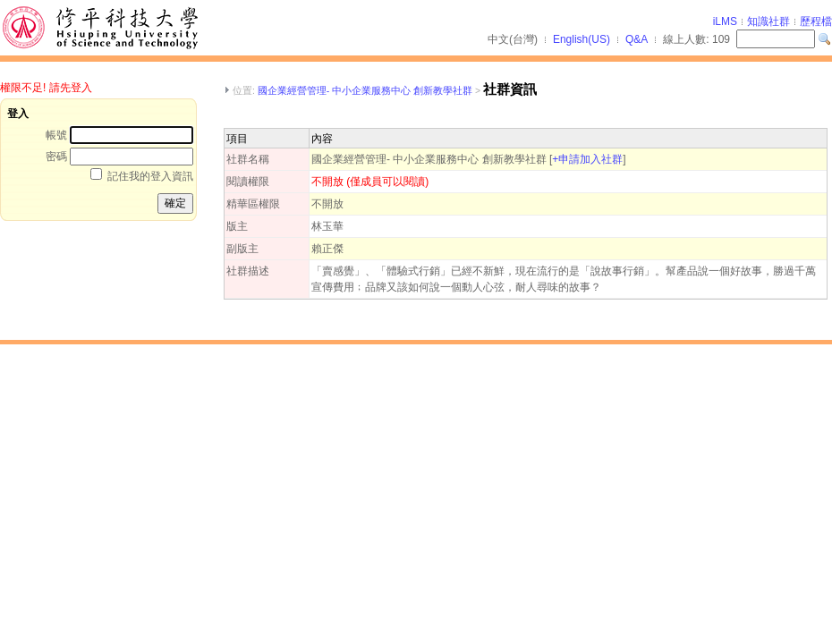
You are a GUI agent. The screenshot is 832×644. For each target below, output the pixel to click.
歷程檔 (816, 21)
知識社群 (768, 21)
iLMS (725, 21)
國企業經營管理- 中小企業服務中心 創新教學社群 (365, 90)
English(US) (582, 39)
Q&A (637, 39)
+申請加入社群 (587, 159)
